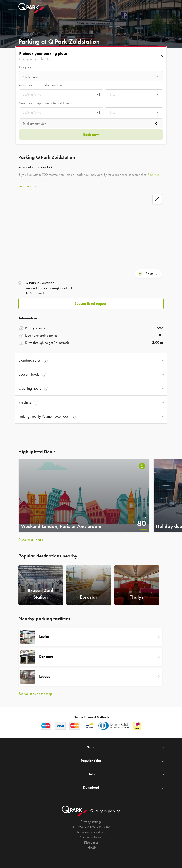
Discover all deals (31, 538)
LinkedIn (91, 846)
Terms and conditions (91, 831)
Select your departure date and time (44, 103)
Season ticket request (91, 302)
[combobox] (91, 77)
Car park (25, 67)
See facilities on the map (35, 692)
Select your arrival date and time (42, 85)
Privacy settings (91, 820)
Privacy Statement (91, 836)
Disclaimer (91, 841)
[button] (91, 56)
